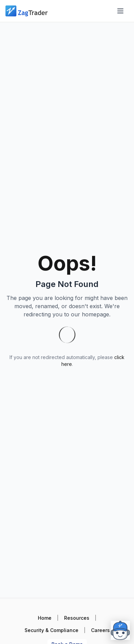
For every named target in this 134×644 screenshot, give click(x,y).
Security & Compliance (51, 630)
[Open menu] (120, 11)
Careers (100, 630)
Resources (77, 618)
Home (45, 618)
